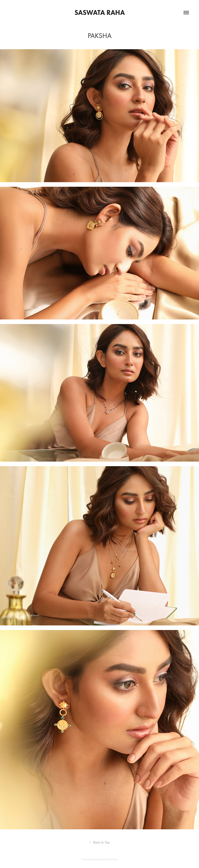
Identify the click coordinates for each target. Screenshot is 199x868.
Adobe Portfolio (107, 859)
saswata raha (100, 12)
